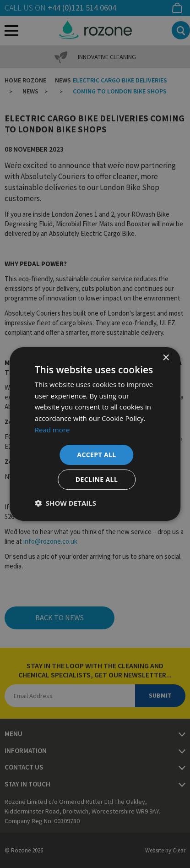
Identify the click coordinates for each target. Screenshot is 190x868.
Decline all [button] (97, 479)
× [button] (166, 358)
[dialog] (95, 434)
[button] (65, 503)
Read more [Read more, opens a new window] (52, 430)
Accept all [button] (96, 455)
